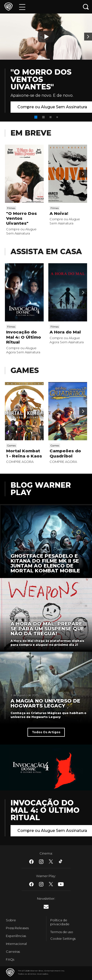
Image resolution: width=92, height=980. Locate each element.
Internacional (16, 944)
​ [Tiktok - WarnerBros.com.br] (61, 862)
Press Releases (17, 928)
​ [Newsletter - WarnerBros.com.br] (46, 907)
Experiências (16, 936)
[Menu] (22, 7)
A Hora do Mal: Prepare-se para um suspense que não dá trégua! (47, 629)
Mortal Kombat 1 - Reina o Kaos (24, 453)
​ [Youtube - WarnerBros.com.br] (61, 884)
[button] (36, 117)
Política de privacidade (60, 922)
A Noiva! (59, 213)
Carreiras (13, 952)
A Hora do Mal (65, 332)
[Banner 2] (88, 37)
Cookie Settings (63, 939)
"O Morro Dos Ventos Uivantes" (41, 79)
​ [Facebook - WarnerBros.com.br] (31, 862)
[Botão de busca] (86, 7)
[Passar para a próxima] (83, 174)
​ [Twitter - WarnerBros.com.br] (51, 862)
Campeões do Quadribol (65, 453)
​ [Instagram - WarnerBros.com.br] (41, 862)
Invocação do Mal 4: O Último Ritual (24, 337)
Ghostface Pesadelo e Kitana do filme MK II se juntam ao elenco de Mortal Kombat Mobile (45, 563)
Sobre (11, 920)
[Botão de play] (46, 37)
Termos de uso (62, 932)
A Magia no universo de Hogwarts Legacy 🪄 (45, 703)
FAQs (10, 959)
